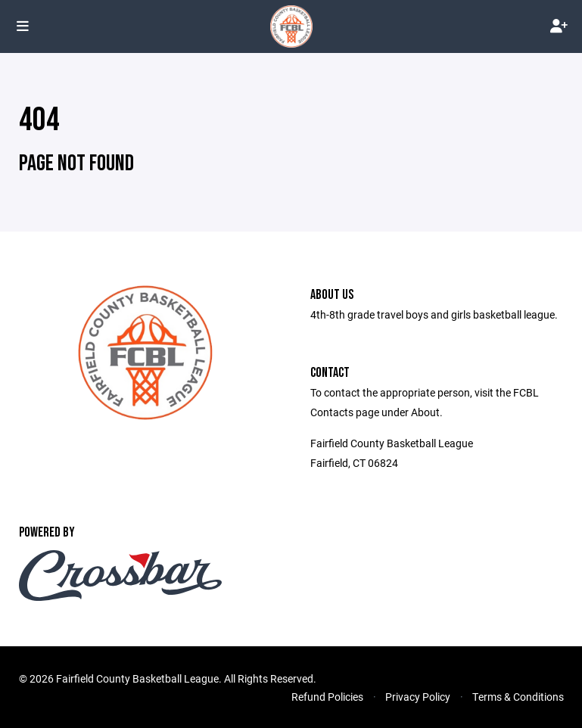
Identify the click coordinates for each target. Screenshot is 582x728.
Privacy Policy (418, 697)
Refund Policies (327, 697)
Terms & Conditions (518, 697)
